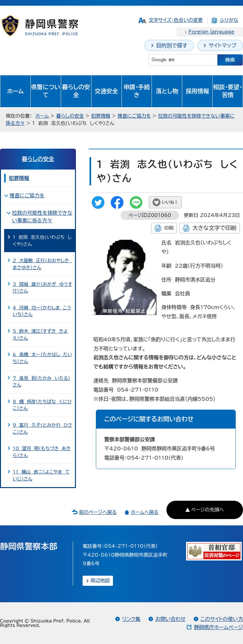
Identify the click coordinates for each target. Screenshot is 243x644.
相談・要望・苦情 (228, 91)
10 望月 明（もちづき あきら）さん (42, 452)
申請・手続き (137, 91)
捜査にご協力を (134, 116)
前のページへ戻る (98, 512)
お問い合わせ (170, 619)
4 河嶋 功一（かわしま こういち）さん (42, 311)
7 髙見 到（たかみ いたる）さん (41, 382)
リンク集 (131, 619)
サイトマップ (222, 45)
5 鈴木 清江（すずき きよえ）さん (40, 334)
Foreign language (212, 32)
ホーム (15, 91)
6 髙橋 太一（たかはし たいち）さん (42, 358)
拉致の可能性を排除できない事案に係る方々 (42, 217)
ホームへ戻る (144, 512)
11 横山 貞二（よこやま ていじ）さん (41, 475)
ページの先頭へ (208, 510)
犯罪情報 (101, 116)
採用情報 (197, 91)
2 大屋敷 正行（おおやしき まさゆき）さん (42, 264)
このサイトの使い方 (222, 619)
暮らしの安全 (76, 91)
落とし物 (167, 91)
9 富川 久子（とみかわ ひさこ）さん (43, 428)
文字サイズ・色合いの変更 (176, 20)
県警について (46, 91)
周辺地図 (100, 581)
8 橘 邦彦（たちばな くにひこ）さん (42, 405)
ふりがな (229, 20)
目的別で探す (172, 45)
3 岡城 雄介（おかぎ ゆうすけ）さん (42, 288)
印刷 (169, 228)
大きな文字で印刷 (214, 228)
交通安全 (106, 91)
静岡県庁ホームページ (218, 627)
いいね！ (170, 202)
